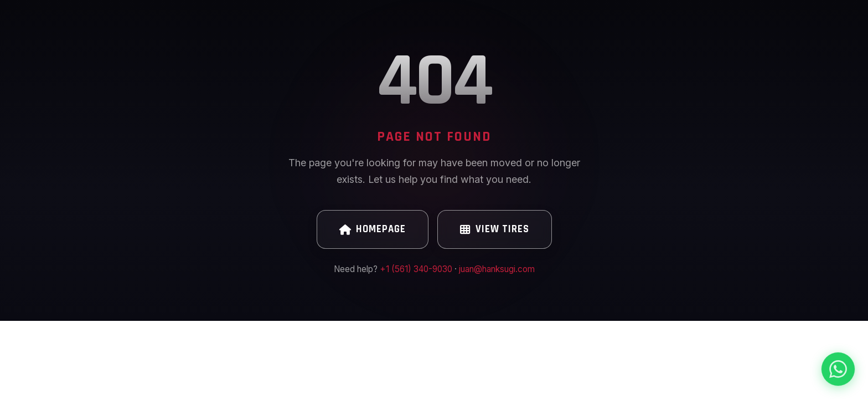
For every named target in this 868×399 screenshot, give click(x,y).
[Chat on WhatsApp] (838, 369)
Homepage (373, 229)
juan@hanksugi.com (497, 269)
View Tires (495, 229)
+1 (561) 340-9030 (416, 269)
